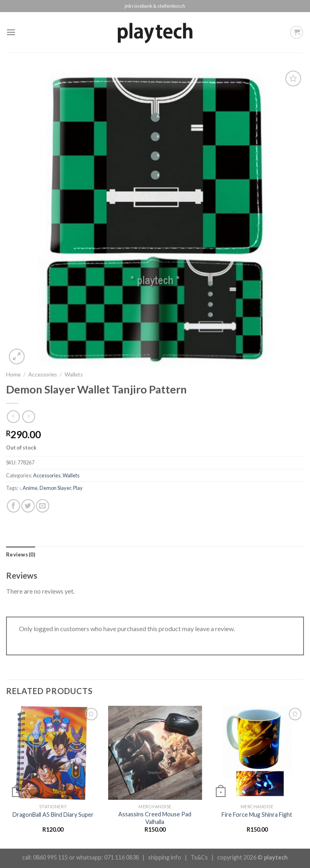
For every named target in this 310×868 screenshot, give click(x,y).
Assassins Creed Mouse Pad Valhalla (155, 818)
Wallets (74, 374)
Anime (30, 488)
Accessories (43, 374)
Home (13, 374)
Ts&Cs (199, 857)
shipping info (165, 857)
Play (78, 488)
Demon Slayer (55, 488)
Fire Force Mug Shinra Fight (257, 815)
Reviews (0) (21, 554)
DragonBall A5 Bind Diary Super (53, 815)
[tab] (21, 554)
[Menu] (11, 32)
